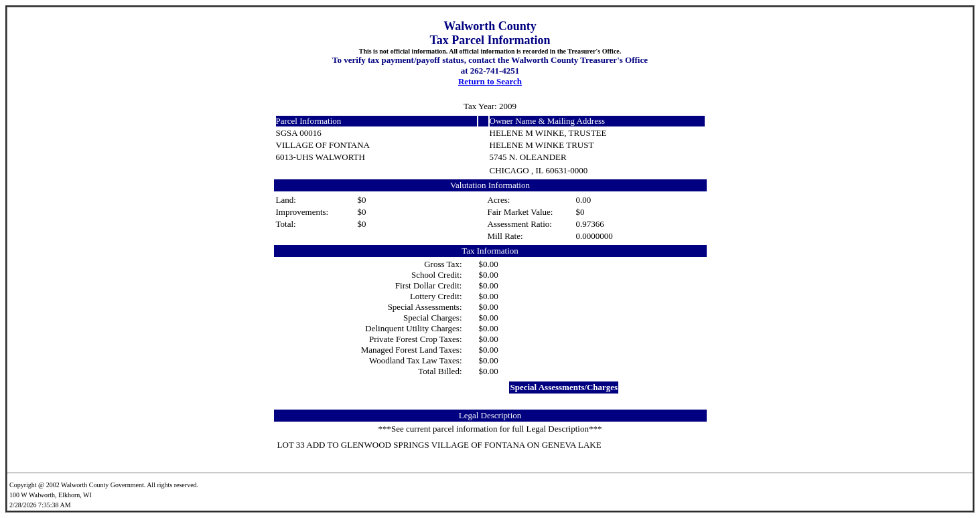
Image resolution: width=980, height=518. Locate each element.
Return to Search (490, 81)
